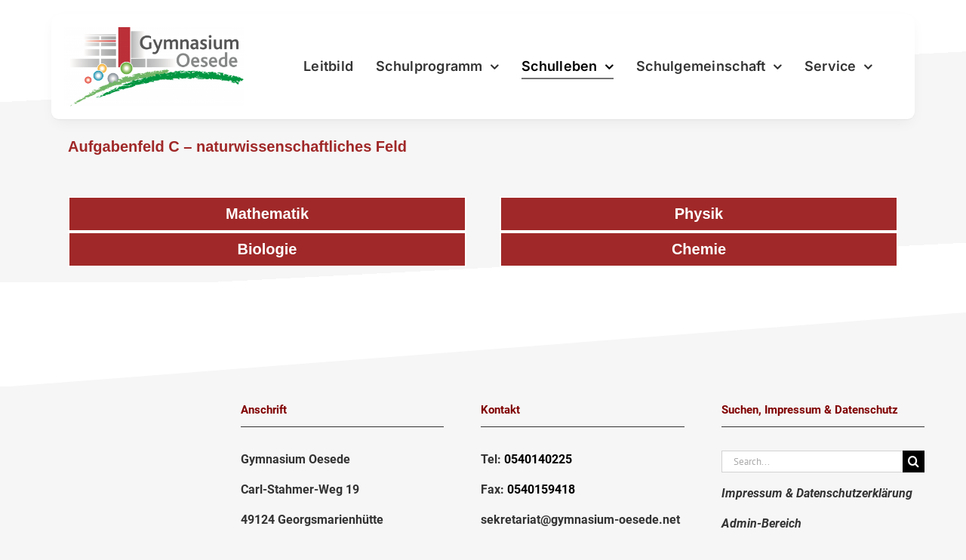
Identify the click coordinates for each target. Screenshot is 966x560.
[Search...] (812, 462)
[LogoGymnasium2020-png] (154, 33)
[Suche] (914, 462)
